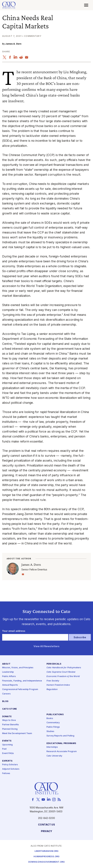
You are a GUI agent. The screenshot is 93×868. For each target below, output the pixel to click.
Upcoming (7, 745)
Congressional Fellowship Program (20, 689)
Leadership (8, 672)
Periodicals (54, 664)
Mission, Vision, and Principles (18, 668)
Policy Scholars (10, 765)
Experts (7, 761)
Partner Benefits (11, 725)
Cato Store (10, 709)
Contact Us (46, 825)
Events (7, 741)
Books (50, 718)
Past (4, 749)
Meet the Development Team (17, 733)
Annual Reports (10, 685)
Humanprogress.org (46, 857)
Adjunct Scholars (11, 769)
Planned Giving (10, 729)
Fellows (6, 773)
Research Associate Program (62, 752)
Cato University (54, 756)
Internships (52, 747)
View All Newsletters (47, 646)
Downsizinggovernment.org (46, 862)
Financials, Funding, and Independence (22, 681)
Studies (50, 731)
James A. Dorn (13, 44)
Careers (6, 694)
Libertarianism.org (47, 851)
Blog (5, 701)
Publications (55, 715)
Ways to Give (9, 720)
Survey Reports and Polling (60, 736)
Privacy (47, 831)
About (6, 664)
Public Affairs (9, 676)
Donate (7, 717)
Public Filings (53, 727)
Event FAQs (8, 753)
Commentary (53, 723)
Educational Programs (61, 743)
